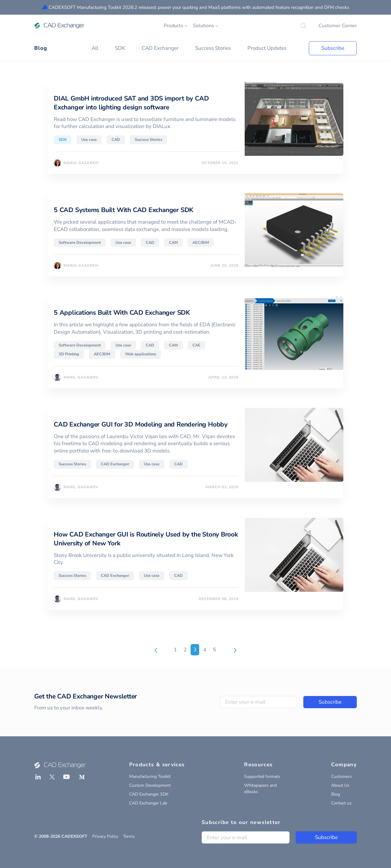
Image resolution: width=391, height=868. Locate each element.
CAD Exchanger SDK (149, 794)
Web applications (141, 354)
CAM (173, 243)
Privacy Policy (105, 836)
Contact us (341, 803)
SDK (120, 48)
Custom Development (150, 785)
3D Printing (69, 354)
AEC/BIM (201, 243)
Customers (342, 776)
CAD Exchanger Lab (148, 803)
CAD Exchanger (160, 48)
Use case (89, 140)
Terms (129, 836)
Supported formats (262, 776)
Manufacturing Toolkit (150, 776)
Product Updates (267, 48)
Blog (41, 48)
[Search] (303, 26)
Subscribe (333, 48)
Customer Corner (338, 26)
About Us (340, 785)
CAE (196, 345)
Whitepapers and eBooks (260, 789)
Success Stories (213, 48)
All (95, 48)
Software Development (80, 243)
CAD (116, 140)
